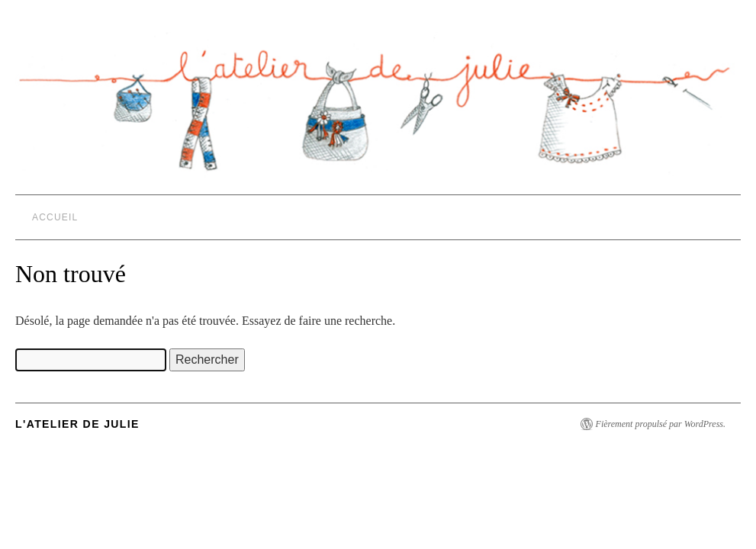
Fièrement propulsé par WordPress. (661, 424)
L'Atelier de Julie (77, 424)
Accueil (55, 217)
